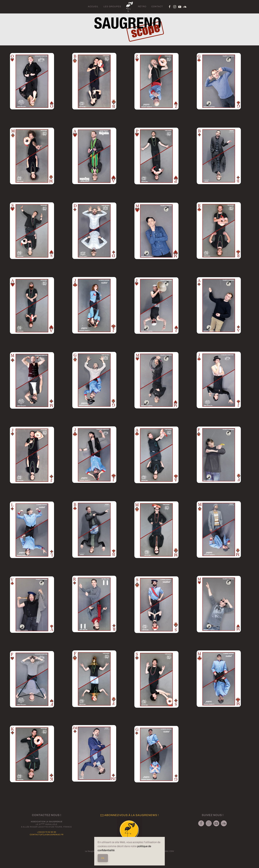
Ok (103, 858)
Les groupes (112, 7)
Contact (157, 7)
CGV (172, 851)
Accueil (93, 7)
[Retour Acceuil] (129, 7)
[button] (32, 81)
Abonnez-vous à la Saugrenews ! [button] (129, 815)
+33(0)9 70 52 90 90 (47, 832)
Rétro (142, 7)
